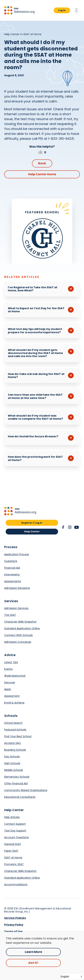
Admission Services (16, 608)
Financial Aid (12, 568)
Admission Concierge (18, 642)
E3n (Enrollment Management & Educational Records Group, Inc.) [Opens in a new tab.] (38, 910)
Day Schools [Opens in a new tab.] (12, 757)
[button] (19, 10)
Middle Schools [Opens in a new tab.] (14, 770)
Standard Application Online (22, 628)
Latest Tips (11, 662)
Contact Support (15, 824)
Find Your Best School (18, 736)
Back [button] (42, 163)
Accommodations (16, 884)
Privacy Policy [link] (14, 925)
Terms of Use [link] (13, 931)
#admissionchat (15, 676)
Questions (11, 561)
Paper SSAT (11, 851)
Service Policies (15, 918)
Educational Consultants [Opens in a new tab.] (20, 797)
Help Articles (12, 817)
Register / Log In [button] (32, 523)
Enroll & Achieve (14, 703)
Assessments (13, 581)
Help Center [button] (32, 531)
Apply (8, 689)
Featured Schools (15, 730)
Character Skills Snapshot (20, 622)
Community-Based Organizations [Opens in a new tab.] (26, 790)
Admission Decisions (17, 588)
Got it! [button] (33, 963)
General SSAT (13, 844)
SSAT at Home (13, 858)
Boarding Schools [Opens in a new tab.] (15, 750)
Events (8, 669)
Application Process (17, 554)
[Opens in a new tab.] (42, 231)
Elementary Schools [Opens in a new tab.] (17, 777)
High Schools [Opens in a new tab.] (12, 763)
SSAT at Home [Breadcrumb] (32, 34)
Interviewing (12, 575)
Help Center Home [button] (42, 174)
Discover (10, 682)
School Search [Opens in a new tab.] (13, 723)
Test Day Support (15, 831)
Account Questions (17, 837)
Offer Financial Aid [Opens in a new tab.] (16, 783)
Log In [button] (62, 10)
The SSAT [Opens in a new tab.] (10, 615)
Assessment (12, 696)
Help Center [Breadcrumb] (12, 34)
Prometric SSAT (14, 864)
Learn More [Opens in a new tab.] (33, 952)
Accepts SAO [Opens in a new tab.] (13, 743)
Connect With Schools (18, 635)
